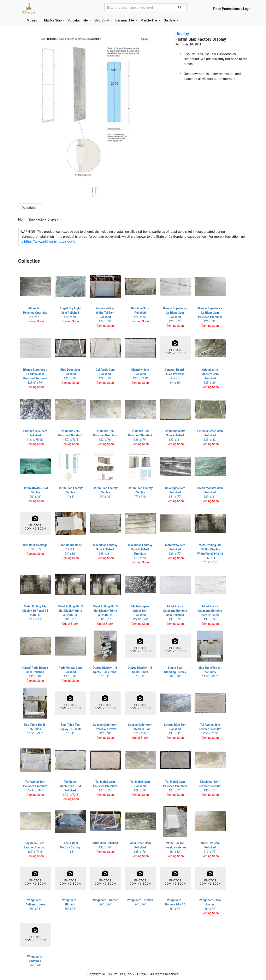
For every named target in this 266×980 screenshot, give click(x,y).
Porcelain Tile (78, 20)
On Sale (170, 20)
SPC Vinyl (102, 20)
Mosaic (32, 20)
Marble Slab (53, 20)
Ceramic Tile (125, 20)
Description (30, 208)
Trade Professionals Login (232, 9)
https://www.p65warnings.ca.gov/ (49, 242)
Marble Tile (149, 20)
